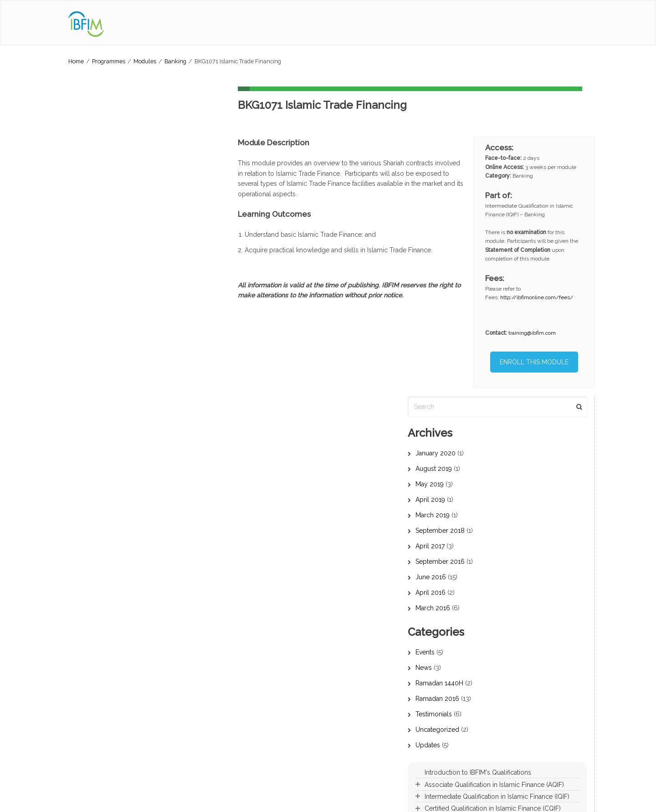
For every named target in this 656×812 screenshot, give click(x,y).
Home (76, 61)
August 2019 (94, 158)
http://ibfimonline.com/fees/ (539, 297)
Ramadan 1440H (100, 373)
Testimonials (94, 404)
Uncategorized (98, 419)
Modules (145, 61)
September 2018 (101, 220)
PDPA (161, 800)
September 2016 (101, 251)
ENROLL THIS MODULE (536, 362)
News (84, 357)
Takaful (345, 671)
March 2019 (93, 205)
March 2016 (93, 298)
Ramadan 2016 (98, 388)
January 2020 (96, 143)
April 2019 (91, 189)
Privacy (142, 800)
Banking (175, 61)
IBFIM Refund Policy (229, 800)
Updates (88, 435)
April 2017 (91, 236)
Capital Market (354, 681)
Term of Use (187, 800)
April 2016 (91, 282)
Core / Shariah (355, 650)
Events (86, 342)
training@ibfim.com (535, 333)
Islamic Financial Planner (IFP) (246, 733)
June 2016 (91, 267)
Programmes (109, 61)
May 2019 (90, 174)
